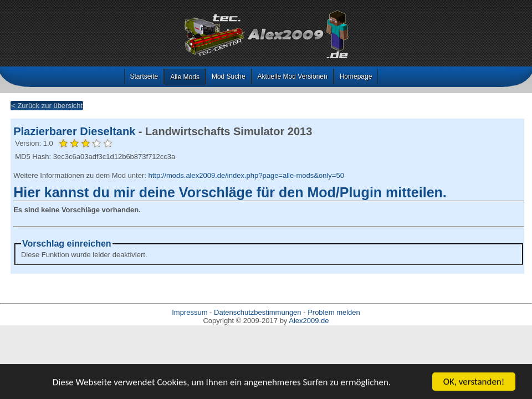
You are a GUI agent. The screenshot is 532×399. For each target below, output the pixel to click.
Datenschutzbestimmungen (258, 312)
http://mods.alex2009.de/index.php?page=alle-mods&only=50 (246, 175)
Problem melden (334, 312)
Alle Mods (185, 77)
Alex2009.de (309, 321)
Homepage (356, 76)
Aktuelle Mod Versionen (293, 76)
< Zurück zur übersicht (47, 106)
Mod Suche (229, 76)
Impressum (190, 312)
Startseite (144, 76)
